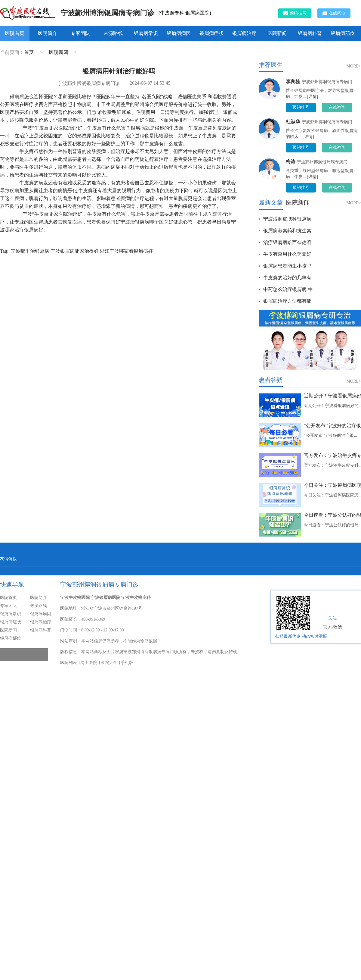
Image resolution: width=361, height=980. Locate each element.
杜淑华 (293, 122)
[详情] (312, 97)
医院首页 (15, 33)
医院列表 (69, 663)
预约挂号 (295, 13)
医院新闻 (277, 33)
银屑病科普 (310, 33)
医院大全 (109, 663)
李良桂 (293, 81)
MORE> (354, 66)
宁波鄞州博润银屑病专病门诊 (107, 13)
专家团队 (80, 33)
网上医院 (89, 663)
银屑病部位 (343, 33)
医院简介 (48, 33)
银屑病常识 (146, 33)
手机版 (127, 663)
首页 (29, 52)
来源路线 (113, 33)
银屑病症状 (211, 33)
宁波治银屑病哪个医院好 (147, 222)
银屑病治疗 (244, 33)
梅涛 (291, 162)
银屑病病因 (179, 33)
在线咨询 (337, 107)
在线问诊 (334, 13)
